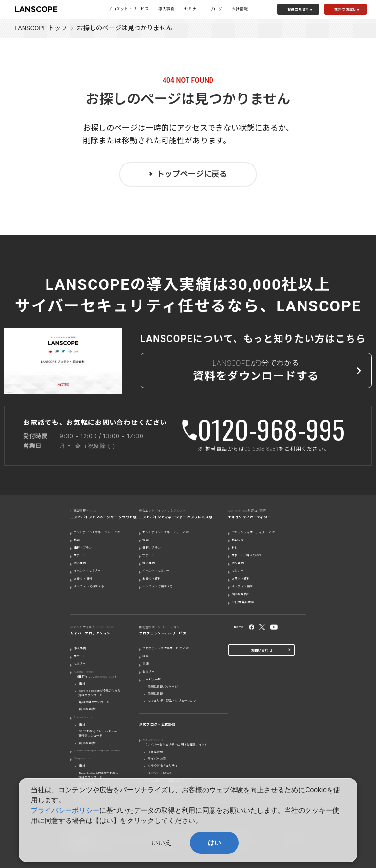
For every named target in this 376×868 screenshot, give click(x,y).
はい (214, 843)
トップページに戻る (192, 174)
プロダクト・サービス (128, 9)
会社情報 (240, 9)
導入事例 (166, 9)
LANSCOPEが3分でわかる (256, 372)
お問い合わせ (261, 650)
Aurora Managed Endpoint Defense (97, 750)
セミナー (192, 9)
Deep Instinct (83, 758)
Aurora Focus (83, 717)
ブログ (216, 9)
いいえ (162, 843)
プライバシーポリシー (65, 810)
